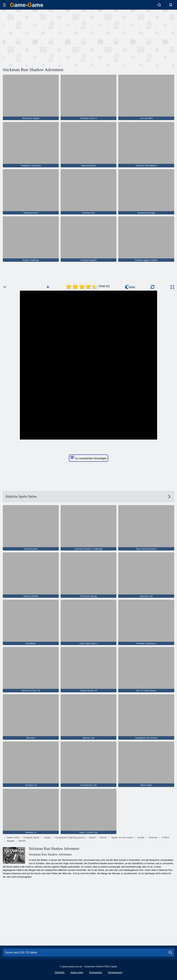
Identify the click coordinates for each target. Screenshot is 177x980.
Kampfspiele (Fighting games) (70, 838)
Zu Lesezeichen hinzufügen (88, 458)
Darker (130, 287)
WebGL (22, 841)
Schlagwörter (96, 973)
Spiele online (13, 838)
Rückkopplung (115, 973)
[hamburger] (4, 5)
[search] (170, 952)
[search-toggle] (159, 5)
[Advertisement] (46, 38)
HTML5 (165, 838)
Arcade (140, 838)
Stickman (153, 838)
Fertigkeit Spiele (31, 838)
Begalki (10, 841)
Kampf (92, 838)
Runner (103, 838)
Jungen (47, 838)
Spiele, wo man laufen (122, 838)
